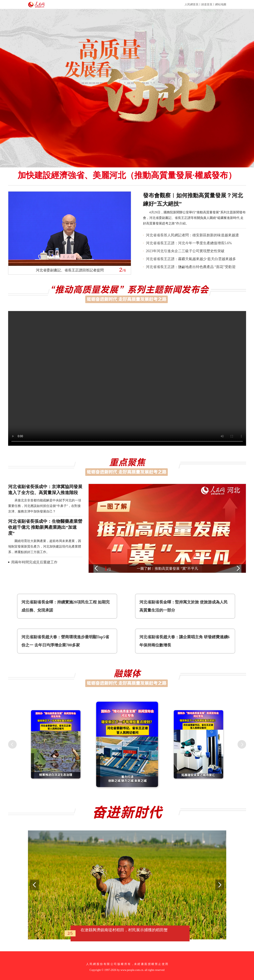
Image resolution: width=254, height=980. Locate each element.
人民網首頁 (192, 4)
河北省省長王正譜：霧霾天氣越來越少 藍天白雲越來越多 (191, 259)
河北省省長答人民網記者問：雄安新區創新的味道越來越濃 (192, 235)
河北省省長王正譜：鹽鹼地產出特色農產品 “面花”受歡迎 (191, 267)
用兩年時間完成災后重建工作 (34, 562)
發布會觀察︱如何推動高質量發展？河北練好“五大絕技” (193, 200)
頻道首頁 (207, 4)
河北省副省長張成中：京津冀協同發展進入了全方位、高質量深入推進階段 (45, 490)
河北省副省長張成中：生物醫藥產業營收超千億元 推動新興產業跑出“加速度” (45, 527)
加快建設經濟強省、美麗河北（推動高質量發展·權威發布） (127, 175)
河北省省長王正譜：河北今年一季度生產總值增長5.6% (189, 243)
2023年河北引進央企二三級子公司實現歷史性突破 (185, 251)
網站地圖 (221, 4)
